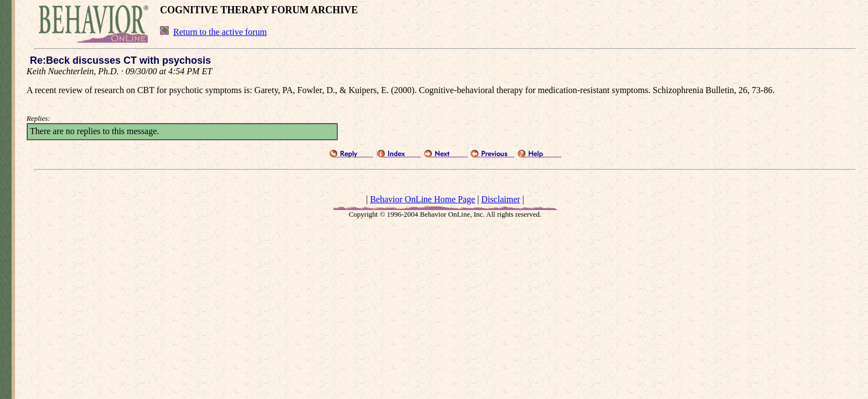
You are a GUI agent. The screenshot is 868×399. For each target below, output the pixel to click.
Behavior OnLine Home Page (422, 199)
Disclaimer (500, 199)
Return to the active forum (220, 32)
